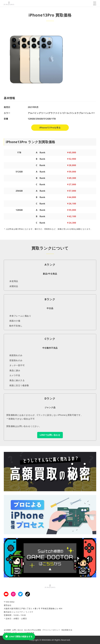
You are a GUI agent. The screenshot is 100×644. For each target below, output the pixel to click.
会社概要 (7, 630)
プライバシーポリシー (51, 630)
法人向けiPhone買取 (33, 630)
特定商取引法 (67, 630)
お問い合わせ (18, 630)
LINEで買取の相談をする (19, 637)
